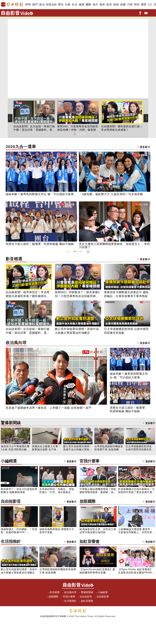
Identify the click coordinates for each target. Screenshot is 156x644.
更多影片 (145, 147)
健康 (81, 5)
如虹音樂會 (117, 542)
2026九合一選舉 (78, 147)
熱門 (35, 5)
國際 (88, 5)
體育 (144, 5)
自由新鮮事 (103, 597)
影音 (109, 5)
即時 (28, 5)
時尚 (137, 5)
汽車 (130, 5)
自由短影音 (39, 502)
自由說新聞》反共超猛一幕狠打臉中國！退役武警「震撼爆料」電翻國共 (34, 128)
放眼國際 (117, 502)
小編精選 (39, 461)
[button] (75, 134)
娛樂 (123, 5)
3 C (150, 5)
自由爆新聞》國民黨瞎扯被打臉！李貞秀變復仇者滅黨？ (122, 128)
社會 (68, 5)
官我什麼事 (117, 461)
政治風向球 (78, 343)
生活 (75, 5)
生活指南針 (39, 542)
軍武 (61, 5)
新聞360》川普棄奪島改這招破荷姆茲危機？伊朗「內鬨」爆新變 (78, 128)
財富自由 (51, 5)
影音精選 (78, 259)
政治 (42, 5)
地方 (95, 5)
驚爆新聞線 (78, 423)
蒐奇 (102, 5)
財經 (116, 5)
